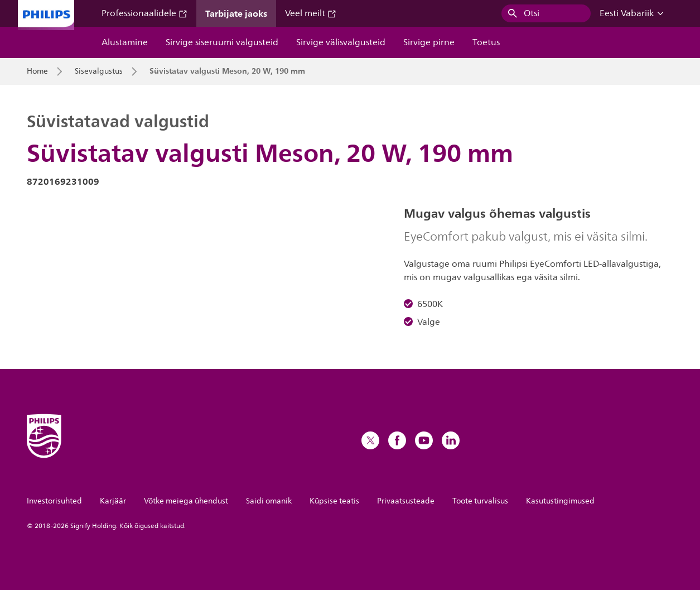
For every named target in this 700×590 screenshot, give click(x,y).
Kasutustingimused (560, 501)
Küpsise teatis (334, 501)
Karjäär (113, 501)
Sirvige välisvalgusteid (341, 42)
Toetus (486, 42)
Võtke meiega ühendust (186, 501)
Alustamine (125, 42)
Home (37, 71)
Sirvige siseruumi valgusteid (222, 42)
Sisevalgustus (99, 71)
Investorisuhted (54, 501)
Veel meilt (311, 13)
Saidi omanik (269, 501)
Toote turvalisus (480, 501)
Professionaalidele (144, 13)
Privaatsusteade (406, 501)
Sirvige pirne (429, 42)
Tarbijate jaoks (236, 13)
